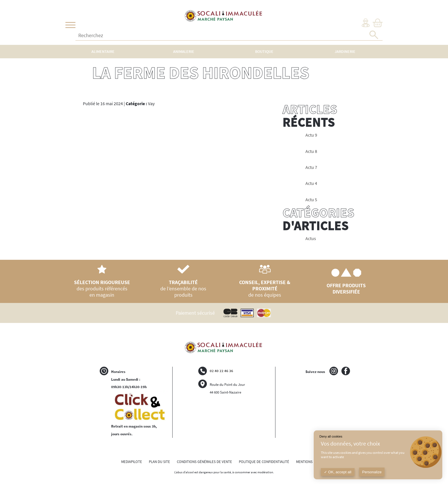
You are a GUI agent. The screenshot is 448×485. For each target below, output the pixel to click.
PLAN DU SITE (159, 462)
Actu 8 (311, 151)
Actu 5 (311, 200)
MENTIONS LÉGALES (312, 462)
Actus (311, 238)
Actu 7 (311, 167)
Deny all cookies (331, 436)
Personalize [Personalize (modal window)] (372, 472)
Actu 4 (311, 183)
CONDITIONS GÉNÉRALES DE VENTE (204, 462)
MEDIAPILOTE (132, 462)
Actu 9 (311, 135)
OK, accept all (338, 472)
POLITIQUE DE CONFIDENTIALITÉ (264, 462)
